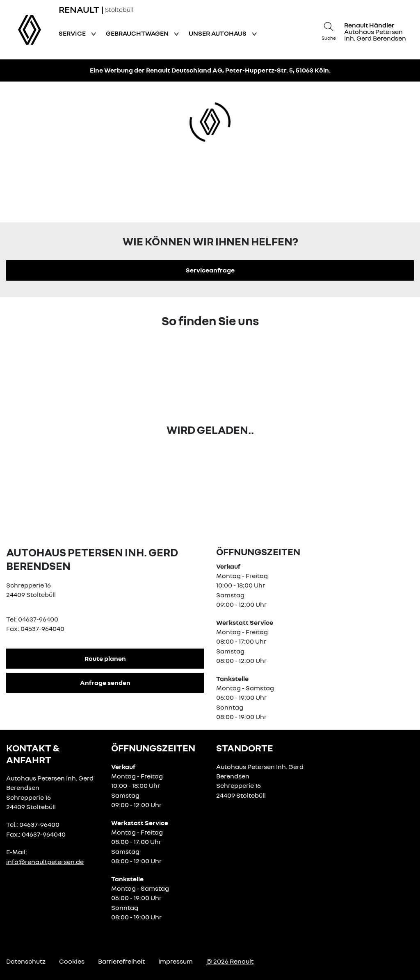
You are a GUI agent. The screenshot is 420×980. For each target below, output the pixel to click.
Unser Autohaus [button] (218, 33)
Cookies (72, 961)
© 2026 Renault (230, 961)
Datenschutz (26, 961)
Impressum (176, 961)
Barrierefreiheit (121, 961)
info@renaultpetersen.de (45, 862)
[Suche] (329, 30)
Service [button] (73, 33)
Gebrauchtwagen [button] (138, 33)
